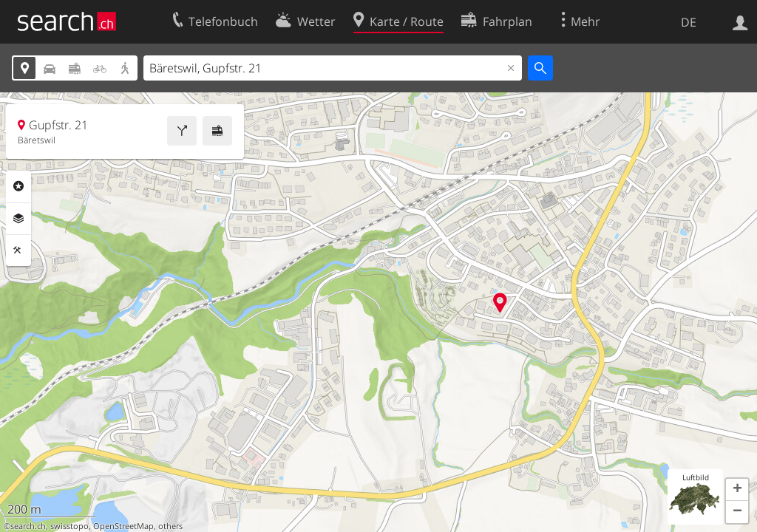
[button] (737, 490)
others (170, 526)
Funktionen (18, 250)
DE (689, 22)
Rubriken (18, 186)
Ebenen (18, 219)
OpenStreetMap (123, 526)
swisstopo (69, 526)
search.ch (28, 526)
